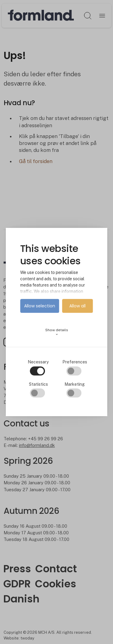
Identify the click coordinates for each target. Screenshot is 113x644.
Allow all (77, 306)
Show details (57, 332)
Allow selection (40, 306)
